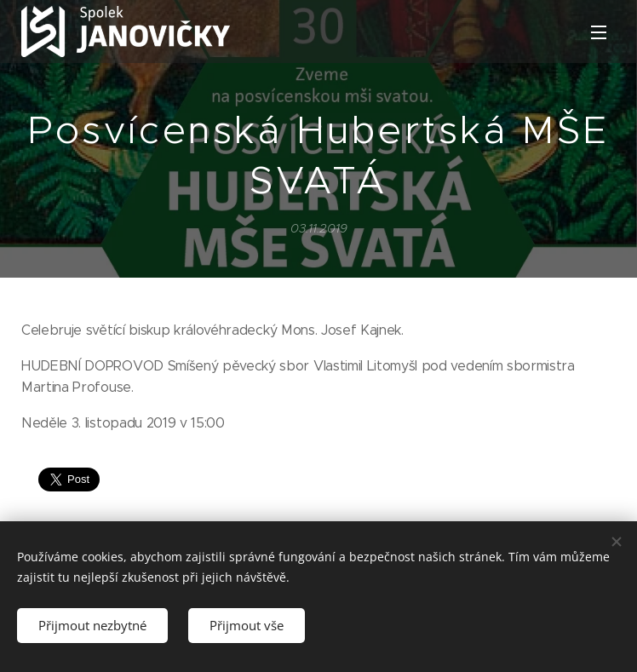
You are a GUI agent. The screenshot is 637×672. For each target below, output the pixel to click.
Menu (599, 32)
